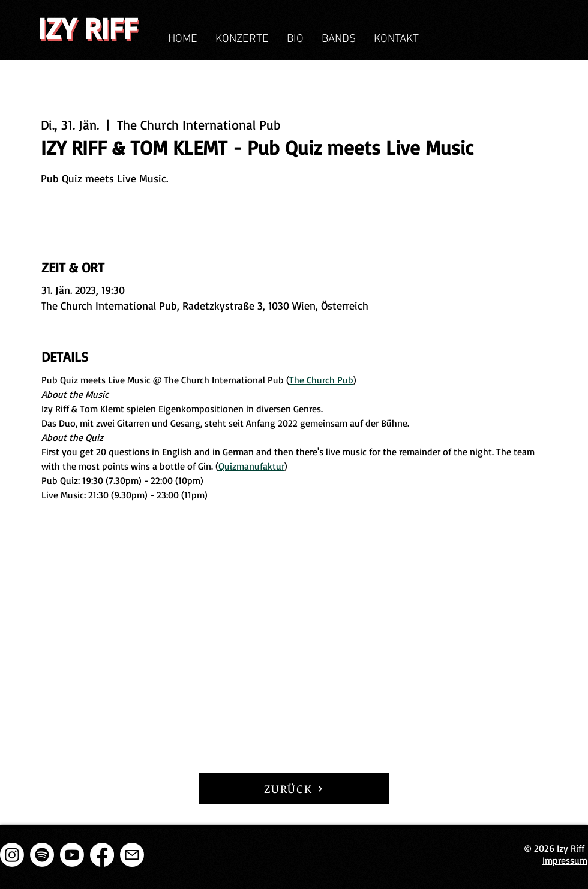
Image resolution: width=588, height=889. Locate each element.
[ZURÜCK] (294, 789)
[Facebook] (102, 855)
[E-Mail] (132, 855)
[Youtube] (72, 855)
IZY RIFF (88, 28)
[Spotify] (42, 855)
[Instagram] (12, 855)
